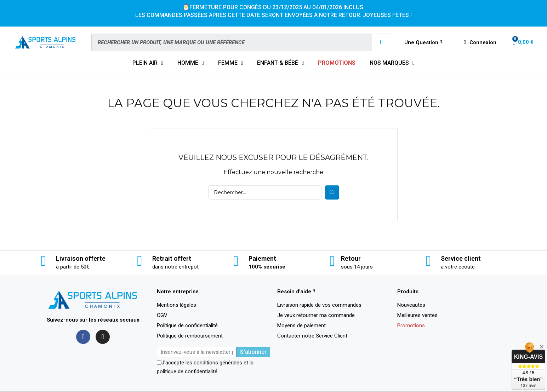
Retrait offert (172, 258)
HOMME (191, 63)
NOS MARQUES (392, 63)
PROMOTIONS (337, 63)
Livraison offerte (81, 258)
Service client (461, 258)
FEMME (231, 63)
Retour (351, 258)
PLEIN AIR (148, 63)
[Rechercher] (265, 192)
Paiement (262, 258)
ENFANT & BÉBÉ (280, 63)
